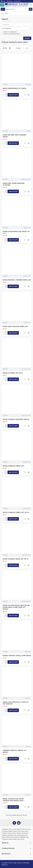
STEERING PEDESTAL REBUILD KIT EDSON (14, 751)
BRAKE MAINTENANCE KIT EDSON (14, 88)
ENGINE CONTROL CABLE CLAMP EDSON (17, 656)
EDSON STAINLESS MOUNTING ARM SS (16, 419)
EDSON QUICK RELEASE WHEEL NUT (15, 326)
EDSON (5, 84)
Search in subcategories (9, 32)
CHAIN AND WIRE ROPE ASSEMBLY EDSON (15, 136)
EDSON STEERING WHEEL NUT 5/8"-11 (16, 559)
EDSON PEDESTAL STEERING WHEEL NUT (17, 280)
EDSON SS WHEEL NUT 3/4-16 (13, 373)
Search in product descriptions (11, 34)
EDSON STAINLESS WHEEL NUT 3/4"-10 (16, 512)
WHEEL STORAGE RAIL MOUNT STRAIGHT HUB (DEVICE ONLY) (13, 800)
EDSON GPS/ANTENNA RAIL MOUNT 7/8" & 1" (16, 232)
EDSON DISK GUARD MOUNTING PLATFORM (14, 184)
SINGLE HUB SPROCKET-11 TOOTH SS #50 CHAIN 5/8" (16, 703)
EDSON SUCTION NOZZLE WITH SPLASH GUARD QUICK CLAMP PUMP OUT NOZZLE (16, 607)
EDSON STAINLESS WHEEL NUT (13, 466)
